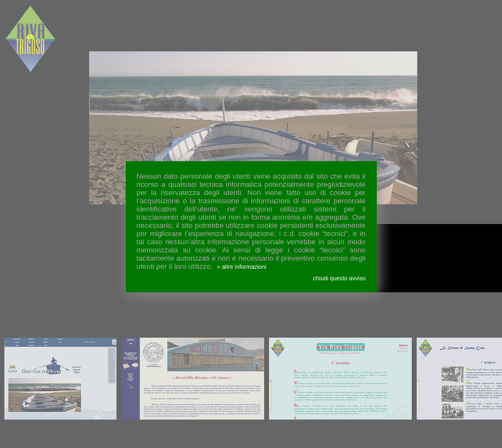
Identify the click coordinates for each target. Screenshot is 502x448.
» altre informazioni (242, 267)
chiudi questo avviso (340, 278)
